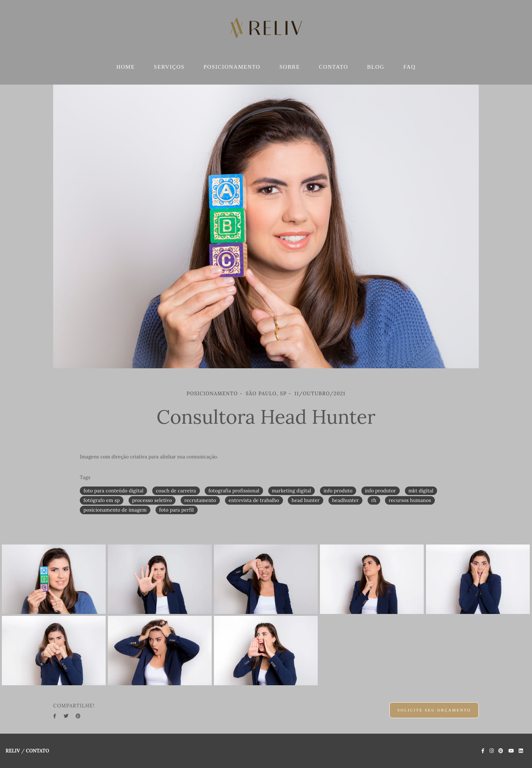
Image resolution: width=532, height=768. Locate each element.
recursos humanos (410, 500)
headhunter (345, 500)
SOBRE (290, 67)
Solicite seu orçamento (434, 710)
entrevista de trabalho (254, 500)
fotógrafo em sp (102, 500)
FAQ (410, 67)
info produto (338, 491)
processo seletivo (152, 500)
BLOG (376, 67)
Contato (37, 751)
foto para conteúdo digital (113, 491)
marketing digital (291, 491)
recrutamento (200, 500)
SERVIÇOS (169, 67)
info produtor (381, 491)
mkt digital (421, 491)
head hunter (306, 500)
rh (374, 500)
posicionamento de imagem (115, 510)
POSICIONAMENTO (232, 67)
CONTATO (333, 67)
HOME (126, 67)
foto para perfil (177, 510)
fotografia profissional (234, 491)
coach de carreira (176, 491)
